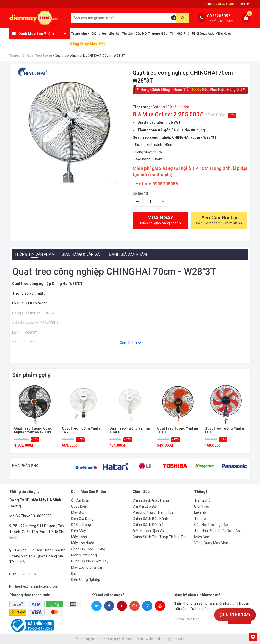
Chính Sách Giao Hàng (151, 500)
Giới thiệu (99, 33)
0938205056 (219, 16)
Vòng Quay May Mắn (88, 44)
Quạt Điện (79, 506)
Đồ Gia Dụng (81, 525)
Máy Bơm (79, 512)
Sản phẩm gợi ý (31, 375)
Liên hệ (114, 33)
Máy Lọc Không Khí (86, 567)
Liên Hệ (244, 4)
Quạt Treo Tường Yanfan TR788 (82, 430)
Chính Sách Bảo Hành (150, 519)
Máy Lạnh (79, 537)
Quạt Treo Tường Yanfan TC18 (177, 430)
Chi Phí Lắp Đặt (145, 506)
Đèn (74, 573)
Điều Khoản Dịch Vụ (148, 531)
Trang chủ (80, 33)
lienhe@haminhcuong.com (37, 586)
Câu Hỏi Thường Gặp (151, 33)
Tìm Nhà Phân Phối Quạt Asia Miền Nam (200, 33)
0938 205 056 (25, 574)
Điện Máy (79, 531)
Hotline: (218, 4)
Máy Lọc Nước (83, 543)
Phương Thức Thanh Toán (154, 512)
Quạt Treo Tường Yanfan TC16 (225, 430)
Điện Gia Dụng (82, 519)
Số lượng (140, 193)
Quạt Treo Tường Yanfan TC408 (130, 430)
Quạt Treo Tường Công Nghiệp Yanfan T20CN (33, 430)
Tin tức (128, 33)
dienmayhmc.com (172, 639)
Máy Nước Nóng (84, 555)
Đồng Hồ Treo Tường (88, 549)
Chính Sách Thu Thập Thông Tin (159, 537)
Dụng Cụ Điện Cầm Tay (90, 561)
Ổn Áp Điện (80, 500)
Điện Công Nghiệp (86, 579)
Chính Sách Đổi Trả (148, 525)
